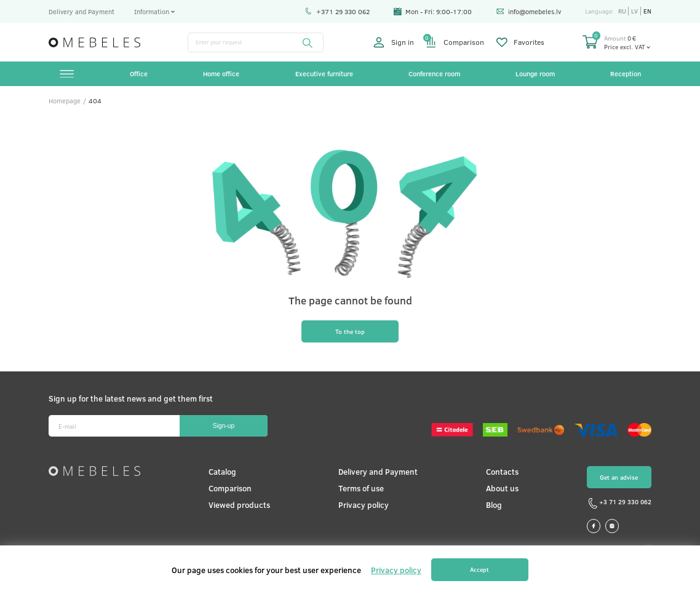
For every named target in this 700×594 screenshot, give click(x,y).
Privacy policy (364, 505)
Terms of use (361, 488)
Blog (494, 505)
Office (139, 73)
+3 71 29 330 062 (619, 504)
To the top (350, 331)
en (647, 11)
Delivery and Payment (82, 11)
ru (622, 11)
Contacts (502, 471)
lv (634, 11)
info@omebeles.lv (529, 11)
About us (502, 488)
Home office (221, 73)
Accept (479, 569)
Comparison (455, 42)
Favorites (521, 42)
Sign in (394, 42)
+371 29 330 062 (337, 11)
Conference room (434, 73)
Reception (626, 73)
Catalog (222, 471)
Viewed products (239, 505)
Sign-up (224, 426)
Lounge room (535, 73)
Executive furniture (324, 73)
